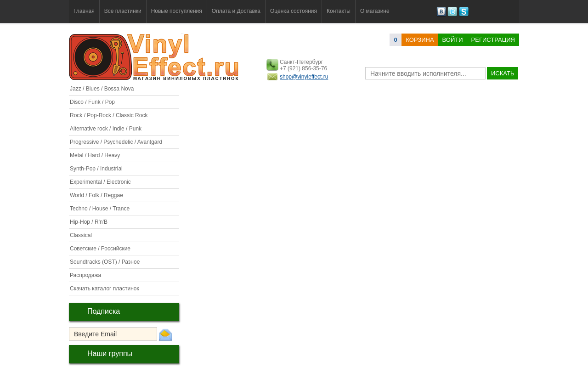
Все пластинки (123, 11)
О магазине (375, 11)
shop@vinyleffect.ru (304, 77)
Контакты (339, 11)
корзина (420, 40)
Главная (84, 11)
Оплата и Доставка (236, 11)
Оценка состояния (294, 11)
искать (503, 73)
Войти (453, 40)
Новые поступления (177, 11)
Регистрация (493, 40)
